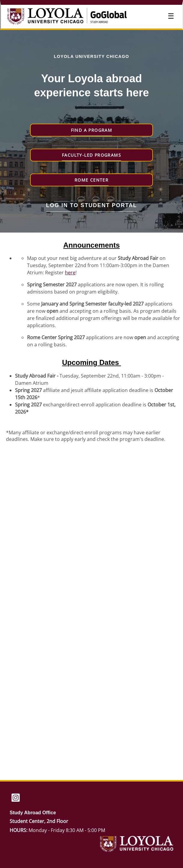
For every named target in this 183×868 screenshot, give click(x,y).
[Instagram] (16, 798)
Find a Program (92, 130)
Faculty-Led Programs (91, 155)
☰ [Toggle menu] (171, 16)
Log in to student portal (91, 205)
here (70, 273)
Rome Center (91, 180)
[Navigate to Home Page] (52, 17)
